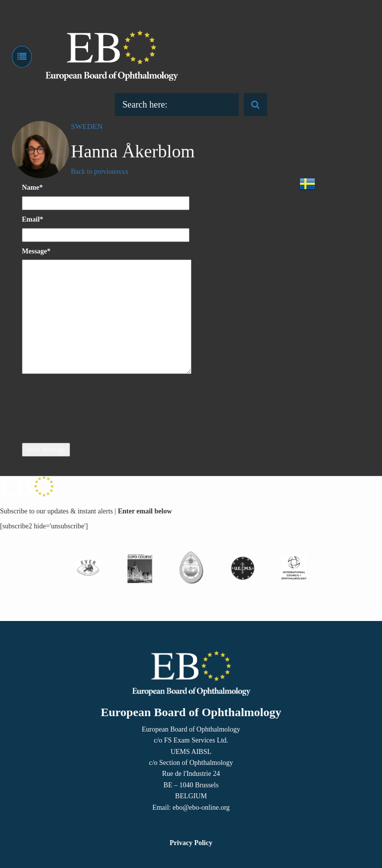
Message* (36, 251)
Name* (32, 187)
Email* (33, 219)
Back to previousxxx (100, 172)
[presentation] (102, 401)
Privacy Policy (191, 843)
